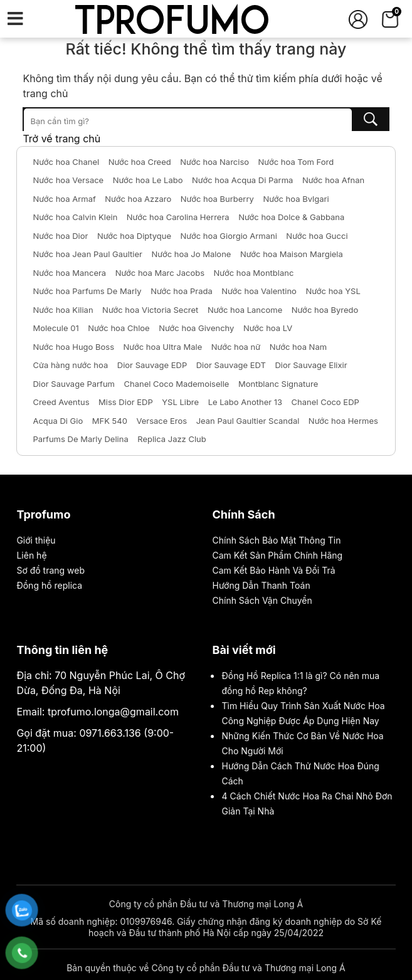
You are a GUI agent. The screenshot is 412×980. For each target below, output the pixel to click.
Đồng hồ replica (49, 585)
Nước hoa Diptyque (134, 236)
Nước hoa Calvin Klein (75, 217)
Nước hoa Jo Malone (192, 254)
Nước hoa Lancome (245, 310)
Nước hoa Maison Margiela (292, 254)
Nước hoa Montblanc (254, 273)
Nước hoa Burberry (217, 199)
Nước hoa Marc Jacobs (160, 273)
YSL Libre (180, 402)
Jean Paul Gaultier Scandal (248, 421)
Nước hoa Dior (60, 236)
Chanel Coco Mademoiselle (176, 384)
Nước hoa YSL (333, 291)
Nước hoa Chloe (119, 328)
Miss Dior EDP (126, 402)
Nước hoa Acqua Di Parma (242, 180)
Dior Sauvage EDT (231, 365)
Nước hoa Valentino (259, 291)
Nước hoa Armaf (64, 199)
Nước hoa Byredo (325, 310)
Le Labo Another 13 (245, 402)
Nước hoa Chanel (66, 162)
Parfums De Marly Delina (80, 439)
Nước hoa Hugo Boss (73, 347)
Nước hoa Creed (140, 162)
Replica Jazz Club (172, 439)
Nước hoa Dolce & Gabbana (291, 217)
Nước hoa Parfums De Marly (87, 291)
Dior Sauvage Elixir (311, 365)
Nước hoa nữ (236, 347)
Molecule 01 (55, 328)
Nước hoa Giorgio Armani (229, 236)
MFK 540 (110, 421)
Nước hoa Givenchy (196, 328)
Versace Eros (161, 421)
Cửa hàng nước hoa (70, 365)
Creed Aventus (61, 402)
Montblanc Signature (278, 384)
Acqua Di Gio (58, 421)
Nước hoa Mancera (69, 273)
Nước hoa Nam (298, 347)
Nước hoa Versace (68, 180)
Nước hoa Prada (182, 291)
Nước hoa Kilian (63, 310)
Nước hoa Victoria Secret (150, 310)
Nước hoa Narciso (214, 162)
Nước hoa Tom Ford (296, 162)
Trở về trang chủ (61, 139)
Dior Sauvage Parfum (74, 384)
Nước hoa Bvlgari (296, 199)
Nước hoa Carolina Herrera (178, 217)
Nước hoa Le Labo (148, 180)
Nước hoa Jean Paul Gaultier (87, 254)
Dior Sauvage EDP (152, 365)
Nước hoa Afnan (333, 180)
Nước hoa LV (268, 328)
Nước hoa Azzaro (138, 199)
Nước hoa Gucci (317, 236)
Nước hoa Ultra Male (163, 347)
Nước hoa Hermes (343, 421)
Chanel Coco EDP (325, 402)
